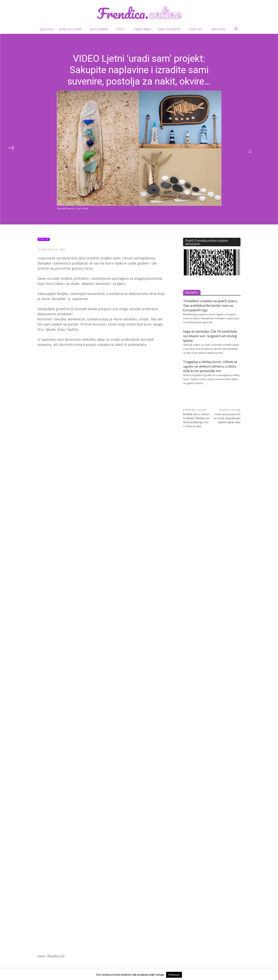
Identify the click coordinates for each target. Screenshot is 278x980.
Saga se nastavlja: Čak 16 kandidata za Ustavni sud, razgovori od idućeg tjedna (210, 336)
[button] (236, 30)
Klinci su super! (72, 29)
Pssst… (123, 29)
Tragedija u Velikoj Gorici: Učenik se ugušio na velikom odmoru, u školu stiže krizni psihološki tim (210, 366)
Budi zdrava (100, 29)
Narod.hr (192, 292)
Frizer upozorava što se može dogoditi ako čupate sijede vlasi (227, 418)
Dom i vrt (197, 29)
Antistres (218, 29)
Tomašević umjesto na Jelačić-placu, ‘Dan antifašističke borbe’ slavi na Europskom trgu (210, 305)
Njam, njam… (144, 29)
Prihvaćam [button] (174, 975)
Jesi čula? (47, 29)
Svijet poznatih (171, 29)
